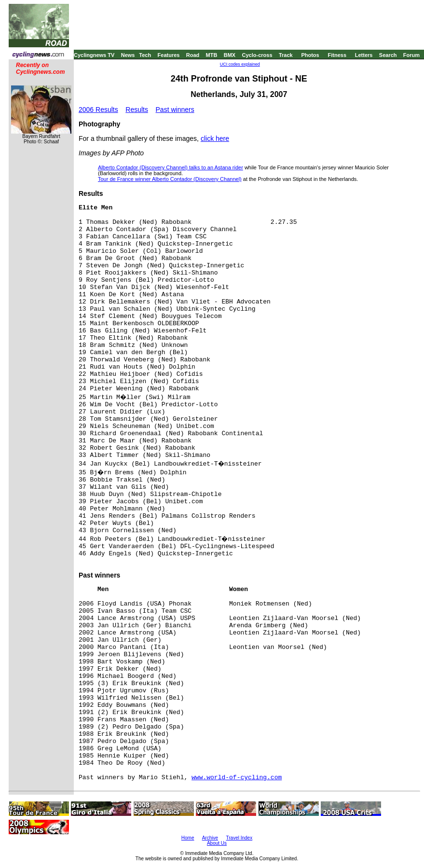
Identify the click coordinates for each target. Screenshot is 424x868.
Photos (310, 55)
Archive (210, 838)
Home (188, 838)
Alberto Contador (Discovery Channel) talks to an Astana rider (171, 167)
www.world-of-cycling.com (237, 778)
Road (193, 55)
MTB (212, 55)
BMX (230, 55)
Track (286, 55)
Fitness (337, 55)
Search (388, 55)
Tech (145, 55)
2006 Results (98, 110)
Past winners (175, 110)
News (128, 55)
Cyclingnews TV (94, 55)
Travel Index (239, 838)
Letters (364, 55)
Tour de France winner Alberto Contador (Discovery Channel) (170, 179)
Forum (411, 55)
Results (137, 110)
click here (215, 138)
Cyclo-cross (257, 55)
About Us (217, 843)
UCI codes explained (240, 64)
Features (169, 55)
